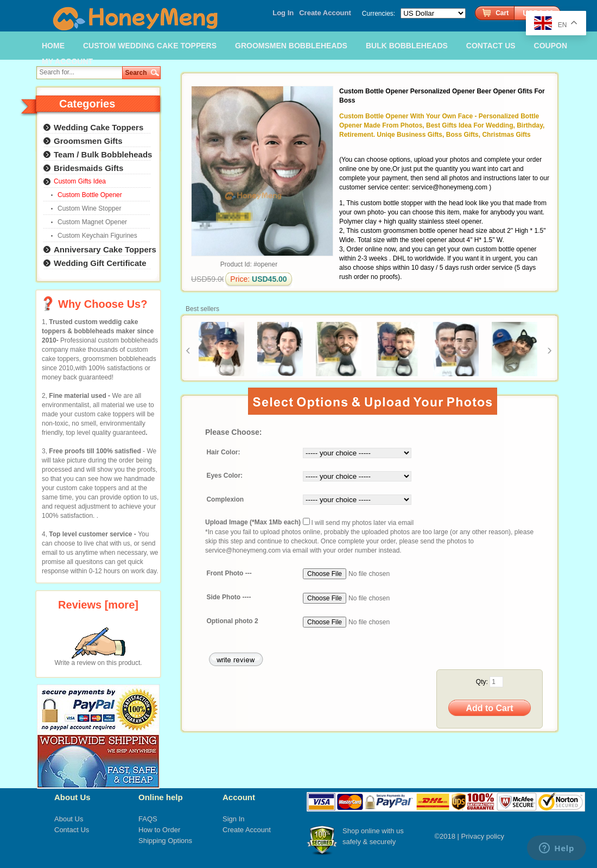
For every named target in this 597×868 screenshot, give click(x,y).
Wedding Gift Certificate (100, 263)
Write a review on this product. (98, 660)
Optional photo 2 (232, 622)
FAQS (148, 819)
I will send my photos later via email (362, 523)
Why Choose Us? (103, 304)
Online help (161, 797)
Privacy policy (483, 836)
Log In (283, 13)
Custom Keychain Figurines (97, 236)
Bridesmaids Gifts (88, 168)
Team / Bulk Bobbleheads (103, 154)
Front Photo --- (229, 573)
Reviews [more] (98, 605)
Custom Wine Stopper (89, 208)
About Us (72, 797)
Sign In (233, 819)
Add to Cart (489, 708)
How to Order (159, 830)
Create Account (325, 13)
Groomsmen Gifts (88, 141)
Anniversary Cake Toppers (105, 249)
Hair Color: (223, 453)
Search (136, 73)
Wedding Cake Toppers (99, 127)
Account (239, 797)
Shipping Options (165, 841)
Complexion (225, 499)
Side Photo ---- (228, 598)
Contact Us (72, 830)
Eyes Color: (224, 476)
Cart (502, 13)
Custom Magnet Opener (92, 222)
